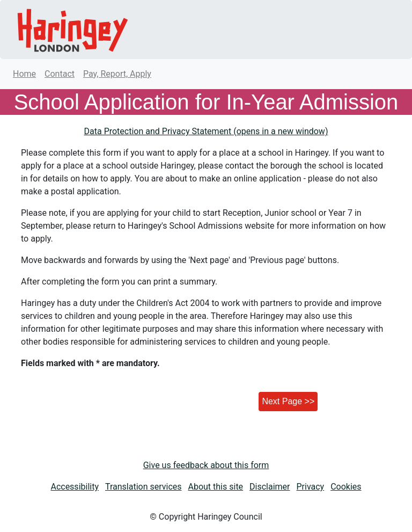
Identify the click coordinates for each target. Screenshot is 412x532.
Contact (60, 74)
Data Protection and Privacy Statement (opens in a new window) (206, 131)
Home (24, 74)
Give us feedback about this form (206, 465)
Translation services (144, 487)
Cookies (346, 487)
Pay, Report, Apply (117, 74)
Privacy (311, 487)
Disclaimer (270, 487)
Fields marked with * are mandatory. (90, 363)
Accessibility (75, 487)
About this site (216, 487)
